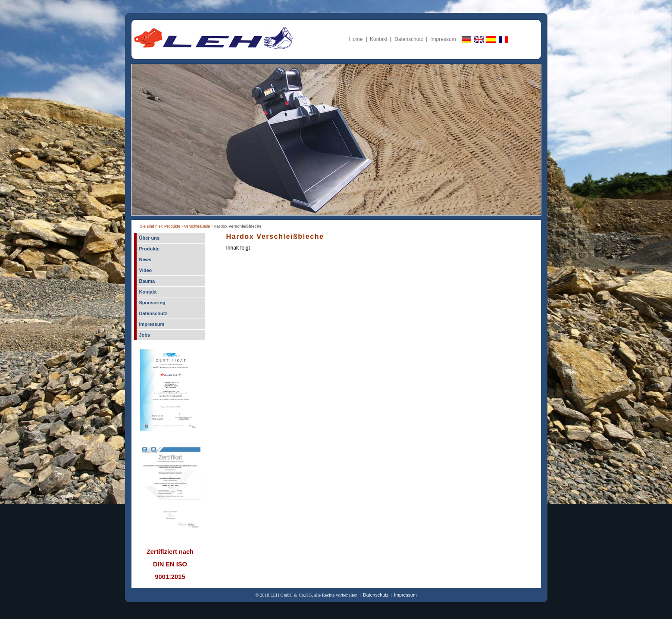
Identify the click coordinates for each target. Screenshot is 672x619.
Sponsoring (152, 303)
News (145, 259)
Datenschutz (409, 39)
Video (146, 270)
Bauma (147, 281)
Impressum (443, 39)
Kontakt (379, 39)
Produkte (150, 249)
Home (356, 39)
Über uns (150, 238)
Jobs (145, 335)
